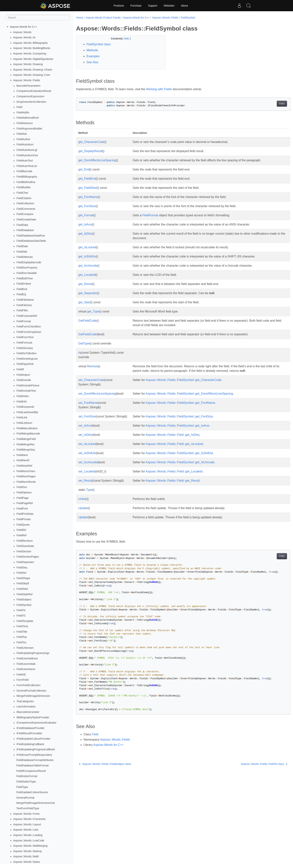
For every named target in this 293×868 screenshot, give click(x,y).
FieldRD (21, 530)
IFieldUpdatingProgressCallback (36, 749)
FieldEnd (22, 289)
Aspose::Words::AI (24, 37)
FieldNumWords (26, 482)
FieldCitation (24, 198)
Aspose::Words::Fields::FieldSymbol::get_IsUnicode (179, 462)
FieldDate (22, 246)
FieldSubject (24, 599)
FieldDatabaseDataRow (31, 236)
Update (83, 508)
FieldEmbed (24, 284)
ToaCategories (25, 701)
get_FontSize (87, 206)
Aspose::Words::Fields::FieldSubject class (105, 764)
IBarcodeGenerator (28, 712)
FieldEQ (21, 294)
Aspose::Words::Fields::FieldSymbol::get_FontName (179, 403)
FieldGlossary (25, 348)
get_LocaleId (87, 275)
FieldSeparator (25, 562)
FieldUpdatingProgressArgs (33, 653)
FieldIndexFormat (27, 776)
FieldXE (21, 675)
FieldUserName (26, 669)
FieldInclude (24, 380)
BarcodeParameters (28, 86)
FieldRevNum (25, 541)
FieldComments (26, 209)
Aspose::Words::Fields (27, 80)
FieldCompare (25, 214)
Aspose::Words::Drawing (28, 64)
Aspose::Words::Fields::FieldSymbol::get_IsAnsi (176, 426)
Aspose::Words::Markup (28, 851)
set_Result (85, 481)
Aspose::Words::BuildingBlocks (32, 48)
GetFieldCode (88, 321)
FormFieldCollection (28, 685)
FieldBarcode (24, 171)
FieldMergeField (26, 439)
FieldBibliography (27, 177)
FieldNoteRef (24, 466)
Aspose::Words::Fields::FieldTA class (249, 764)
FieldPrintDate (25, 514)
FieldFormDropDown (29, 332)
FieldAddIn (23, 112)
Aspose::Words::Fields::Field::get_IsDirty (172, 435)
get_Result (85, 284)
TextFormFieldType (28, 808)
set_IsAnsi (85, 426)
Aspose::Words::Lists (26, 830)
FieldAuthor (23, 139)
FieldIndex (23, 396)
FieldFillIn (22, 310)
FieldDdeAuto (25, 257)
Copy (267, 104)
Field (19, 107)
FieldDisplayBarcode (29, 262)
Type (89, 490)
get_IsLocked (87, 247)
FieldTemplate (25, 621)
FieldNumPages (26, 476)
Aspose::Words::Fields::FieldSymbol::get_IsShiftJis (178, 453)
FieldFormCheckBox (29, 327)
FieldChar (22, 193)
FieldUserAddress (27, 658)
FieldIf (20, 369)
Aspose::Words (22, 32)
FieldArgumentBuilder (29, 129)
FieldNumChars (26, 471)
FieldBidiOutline (26, 182)
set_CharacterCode (91, 380)
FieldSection (24, 551)
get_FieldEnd (87, 179)
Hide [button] (124, 39)
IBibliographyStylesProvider (33, 717)
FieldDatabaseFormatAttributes (35, 760)
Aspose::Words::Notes (27, 862)
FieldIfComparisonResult (31, 771)
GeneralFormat (25, 798)
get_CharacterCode (91, 142)
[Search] (38, 18)
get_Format (86, 215)
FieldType (22, 787)
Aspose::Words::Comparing (30, 54)
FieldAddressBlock (28, 118)
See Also (92, 62)
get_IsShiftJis (87, 256)
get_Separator (88, 293)
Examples (93, 56)
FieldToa (21, 637)
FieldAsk (22, 134)
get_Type (93, 311)
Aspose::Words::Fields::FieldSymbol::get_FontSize (178, 416)
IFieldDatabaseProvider (30, 728)
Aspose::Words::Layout (27, 824)
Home (80, 18)
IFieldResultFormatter (29, 733)
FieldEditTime (25, 278)
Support (153, 6)
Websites (169, 6)
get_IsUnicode (88, 266)
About (185, 6)
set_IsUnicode (88, 462)
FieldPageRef (25, 503)
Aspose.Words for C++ (23, 27)
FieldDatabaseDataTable (31, 241)
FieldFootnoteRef (27, 316)
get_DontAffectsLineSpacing (97, 160)
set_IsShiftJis (87, 453)
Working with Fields (159, 89)
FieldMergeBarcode (28, 434)
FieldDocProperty (27, 268)
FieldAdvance (25, 123)
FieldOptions (24, 492)
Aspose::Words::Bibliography (31, 43)
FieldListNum (24, 423)
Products (119, 6)
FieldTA (21, 610)
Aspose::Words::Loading (28, 835)
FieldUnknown (25, 648)
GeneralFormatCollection (31, 691)
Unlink (82, 499)
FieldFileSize (24, 305)
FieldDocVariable (27, 273)
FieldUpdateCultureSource (32, 792)
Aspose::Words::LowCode (29, 840)
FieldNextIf (23, 460)
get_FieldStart (88, 188)
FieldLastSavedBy (27, 412)
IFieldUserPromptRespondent (34, 755)
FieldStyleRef (24, 594)
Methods (92, 50)
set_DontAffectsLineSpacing (97, 394)
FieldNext (22, 455)
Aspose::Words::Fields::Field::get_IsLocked (173, 444)
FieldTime (22, 626)
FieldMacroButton (27, 428)
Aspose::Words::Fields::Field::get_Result (172, 481)
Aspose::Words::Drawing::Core (32, 75)
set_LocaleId (87, 471)
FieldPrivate (24, 519)
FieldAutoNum (25, 144)
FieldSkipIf (23, 583)
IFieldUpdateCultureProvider (33, 739)
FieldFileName (25, 300)
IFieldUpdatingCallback (30, 744)
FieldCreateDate (26, 219)
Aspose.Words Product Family (103, 18)
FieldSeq (22, 568)
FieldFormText (25, 337)
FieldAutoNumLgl (27, 150)
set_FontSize (87, 416)
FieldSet (21, 573)
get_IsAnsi (85, 224)
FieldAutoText (25, 161)
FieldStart (22, 589)
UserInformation (26, 707)
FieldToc (21, 642)
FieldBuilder (24, 187)
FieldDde (22, 252)
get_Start (84, 302)
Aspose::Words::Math (26, 856)
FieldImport (23, 375)
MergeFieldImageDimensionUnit (36, 803)
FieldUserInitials (26, 664)
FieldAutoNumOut (27, 155)
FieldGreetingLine (27, 359)
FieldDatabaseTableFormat (32, 765)
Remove (93, 366)
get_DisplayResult (90, 151)
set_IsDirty (85, 435)
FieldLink (22, 417)
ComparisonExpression (30, 96)
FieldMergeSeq (26, 450)
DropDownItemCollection (31, 102)
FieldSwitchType (26, 782)
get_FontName (88, 197)
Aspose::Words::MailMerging (30, 846)
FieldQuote (23, 525)
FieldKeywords (25, 407)
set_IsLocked (87, 444)
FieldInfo (22, 402)
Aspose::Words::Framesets (29, 819)
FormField (23, 680)
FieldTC (21, 616)
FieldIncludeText (26, 391)
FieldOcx (22, 487)
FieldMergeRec (26, 444)
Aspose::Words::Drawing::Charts (33, 70)
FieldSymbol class (99, 44)
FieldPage (23, 498)
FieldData (22, 225)
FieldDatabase (25, 230)
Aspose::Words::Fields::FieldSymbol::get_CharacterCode (182, 380)
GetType (84, 343)
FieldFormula (24, 343)
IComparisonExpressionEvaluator (36, 723)
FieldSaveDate (25, 546)
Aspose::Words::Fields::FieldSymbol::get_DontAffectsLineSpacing (188, 394)
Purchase (136, 6)
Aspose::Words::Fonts (26, 814)
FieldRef (21, 535)
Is (79, 353)
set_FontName (88, 403)
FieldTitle (22, 632)
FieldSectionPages (28, 557)
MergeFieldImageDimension (33, 696)
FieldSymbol (24, 605)
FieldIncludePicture (28, 385)
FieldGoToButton (26, 353)
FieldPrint (22, 509)
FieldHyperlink (25, 364)
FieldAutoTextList (27, 166)
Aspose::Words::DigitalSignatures (33, 59)
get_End (84, 169)
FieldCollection (25, 203)
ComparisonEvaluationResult (34, 91)
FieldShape (23, 578)
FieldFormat (24, 321)
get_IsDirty (85, 234)
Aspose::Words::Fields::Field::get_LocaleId (173, 471)
